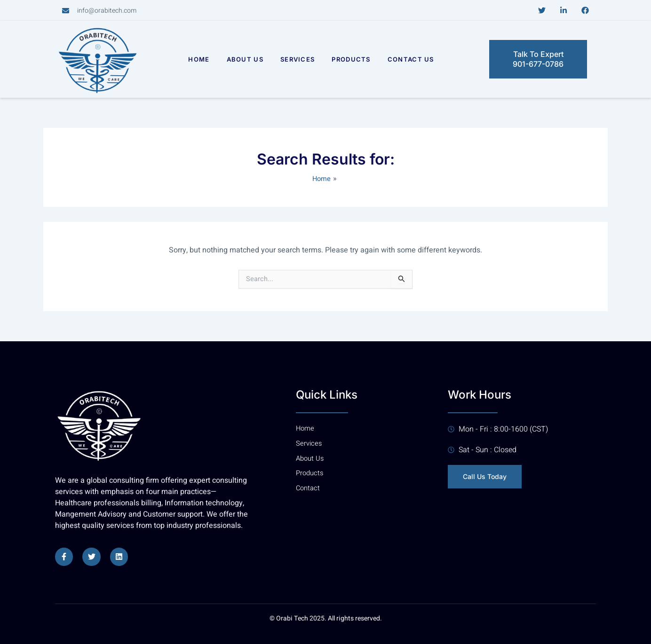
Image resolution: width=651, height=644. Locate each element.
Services (298, 59)
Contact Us (411, 59)
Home (199, 59)
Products (351, 59)
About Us (245, 59)
